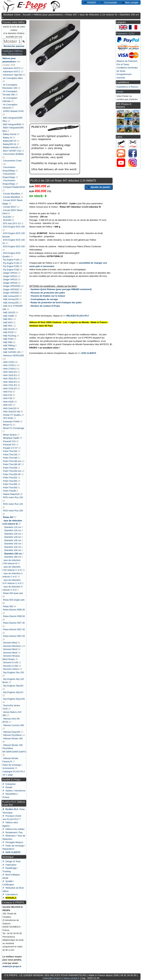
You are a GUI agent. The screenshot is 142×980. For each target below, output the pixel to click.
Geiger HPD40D (11, 293)
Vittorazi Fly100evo (12, 735)
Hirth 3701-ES (10, 385)
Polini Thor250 (10, 481)
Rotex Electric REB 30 (14, 610)
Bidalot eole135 (11, 147)
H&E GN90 (8, 316)
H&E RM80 (9, 349)
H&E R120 (8, 332)
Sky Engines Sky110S (14, 699)
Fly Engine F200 (11, 266)
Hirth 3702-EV (10, 388)
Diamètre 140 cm (13, 544)
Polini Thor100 (10, 451)
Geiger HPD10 (10, 273)
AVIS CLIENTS (89, 353)
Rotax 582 (8, 606)
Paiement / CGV (125, 33)
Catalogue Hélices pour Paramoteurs (12, 52)
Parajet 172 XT (10, 448)
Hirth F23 (8, 392)
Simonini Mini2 (10, 643)
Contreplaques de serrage (44, 299)
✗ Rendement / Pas (12, 832)
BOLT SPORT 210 (12, 151)
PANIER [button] (90, 2)
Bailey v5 (8, 138)
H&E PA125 (9, 329)
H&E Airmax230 (11, 299)
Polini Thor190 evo (12, 461)
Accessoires (8, 768)
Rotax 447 (71, 14)
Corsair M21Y (10, 207)
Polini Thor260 (10, 484)
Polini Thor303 (10, 488)
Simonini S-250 (11, 666)
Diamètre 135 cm (13, 540)
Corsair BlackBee (12, 194)
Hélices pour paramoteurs (48, 14)
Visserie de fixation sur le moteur (48, 296)
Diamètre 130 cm (13, 537)
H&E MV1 (8, 319)
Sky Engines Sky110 (13, 692)
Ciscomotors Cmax (12, 161)
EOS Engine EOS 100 (14, 227)
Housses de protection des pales (48, 293)
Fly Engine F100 (11, 260)
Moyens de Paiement (127, 61)
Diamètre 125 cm (13, 534)
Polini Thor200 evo (12, 471)
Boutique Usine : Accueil (17, 14)
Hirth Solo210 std (12, 412)
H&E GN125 (9, 312)
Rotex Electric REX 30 (14, 629)
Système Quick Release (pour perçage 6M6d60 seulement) (61, 289)
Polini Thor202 (10, 478)
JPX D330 (8, 418)
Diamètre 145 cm (13, 547)
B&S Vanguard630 (12, 124)
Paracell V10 (9, 441)
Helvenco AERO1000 (13, 355)
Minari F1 (8, 425)
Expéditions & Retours (128, 87)
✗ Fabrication (9, 865)
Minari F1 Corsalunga (14, 428)
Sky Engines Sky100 (13, 686)
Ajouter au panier (99, 187)
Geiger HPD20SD (12, 286)
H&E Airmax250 (11, 303)
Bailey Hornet (10, 134)
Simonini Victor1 (11, 669)
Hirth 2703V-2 (10, 369)
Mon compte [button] (130, 2)
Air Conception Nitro (13, 78)
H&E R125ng (9, 336)
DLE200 (7, 217)
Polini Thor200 (10, 468)
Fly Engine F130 (11, 263)
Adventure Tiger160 (12, 75)
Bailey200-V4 (10, 144)
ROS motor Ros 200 (13, 511)
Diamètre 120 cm (13, 530)
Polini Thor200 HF (12, 474)
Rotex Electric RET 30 (14, 623)
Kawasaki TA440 (11, 422)
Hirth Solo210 (10, 408)
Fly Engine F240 (11, 270)
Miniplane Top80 (11, 438)
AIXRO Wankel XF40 (13, 111)
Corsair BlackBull (11, 197)
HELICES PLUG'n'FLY (78, 316)
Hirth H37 (8, 405)
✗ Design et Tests (11, 861)
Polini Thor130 (10, 455)
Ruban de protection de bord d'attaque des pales (56, 302)
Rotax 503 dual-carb (13, 593)
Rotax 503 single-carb (14, 600)
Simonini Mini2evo (12, 646)
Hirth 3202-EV (10, 372)
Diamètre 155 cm (129, 14)
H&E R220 (8, 339)
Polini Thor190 (10, 458)
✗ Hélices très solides (13, 829)
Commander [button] (109, 2)
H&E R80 (8, 342)
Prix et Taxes (123, 64)
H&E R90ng (9, 345)
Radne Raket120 (11, 494)
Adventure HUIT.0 (12, 68)
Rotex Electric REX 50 (14, 636)
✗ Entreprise (9, 784)
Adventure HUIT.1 (12, 72)
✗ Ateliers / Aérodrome (14, 791)
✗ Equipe (7, 787)
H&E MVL (8, 326)
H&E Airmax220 (11, 296)
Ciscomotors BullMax (13, 154)
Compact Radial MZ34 (14, 187)
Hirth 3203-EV (10, 375)
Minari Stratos (10, 435)
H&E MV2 (8, 322)
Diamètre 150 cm (13, 550)
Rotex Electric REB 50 (14, 616)
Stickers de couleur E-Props (45, 306)
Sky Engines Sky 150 (13, 672)
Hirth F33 (8, 395)
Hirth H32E (8, 402)
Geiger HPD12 (10, 276)
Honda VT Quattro (12, 415)
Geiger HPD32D (11, 289)
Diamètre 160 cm (13, 557)
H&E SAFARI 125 (12, 352)
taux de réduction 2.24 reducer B (98, 14)
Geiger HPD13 (10, 279)
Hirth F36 (8, 398)
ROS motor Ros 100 (13, 497)
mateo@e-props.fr (12, 966)
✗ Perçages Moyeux (13, 842)
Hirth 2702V (9, 362)
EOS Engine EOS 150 (14, 246)
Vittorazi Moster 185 (13, 738)
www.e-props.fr (72, 978)
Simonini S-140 (11, 662)
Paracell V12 (9, 445)
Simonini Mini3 (10, 649)
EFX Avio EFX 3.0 (12, 223)
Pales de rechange (12, 765)
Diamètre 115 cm (13, 527)
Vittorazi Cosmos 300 (13, 725)
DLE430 (7, 220)
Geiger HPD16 (10, 283)
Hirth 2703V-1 (10, 365)
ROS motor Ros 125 (13, 504)
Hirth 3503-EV (10, 382)
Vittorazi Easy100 (12, 732)
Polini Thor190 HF (12, 464)
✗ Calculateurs (10, 894)
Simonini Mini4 (10, 653)
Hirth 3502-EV (10, 379)
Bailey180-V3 (10, 141)
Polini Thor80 (9, 491)
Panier (120, 92)
